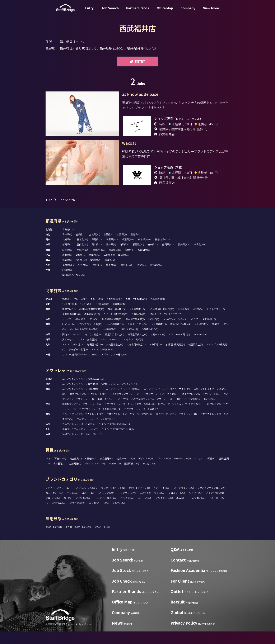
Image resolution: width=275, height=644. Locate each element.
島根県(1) (81, 267)
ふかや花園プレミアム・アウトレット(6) (152, 411)
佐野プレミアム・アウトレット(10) (88, 406)
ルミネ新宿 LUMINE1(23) (161, 322)
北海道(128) (68, 242)
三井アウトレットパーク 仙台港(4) (80, 396)
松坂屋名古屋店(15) (112, 332)
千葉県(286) (128, 252)
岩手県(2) (81, 247)
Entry (89, 11)
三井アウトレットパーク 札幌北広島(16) (83, 391)
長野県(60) (138, 257)
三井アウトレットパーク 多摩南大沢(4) (82, 401)
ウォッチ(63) (196, 505)
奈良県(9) (129, 262)
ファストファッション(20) (211, 500)
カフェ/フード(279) (99, 515)
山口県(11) (124, 267)
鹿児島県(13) (157, 277)
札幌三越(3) (97, 311)
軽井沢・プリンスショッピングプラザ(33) (180, 416)
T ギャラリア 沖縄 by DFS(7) (116, 367)
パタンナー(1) (164, 471)
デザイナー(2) (146, 471)
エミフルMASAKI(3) (110, 352)
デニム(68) (73, 505)
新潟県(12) (68, 257)
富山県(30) (82, 257)
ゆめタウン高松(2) (133, 352)
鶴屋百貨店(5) (196, 357)
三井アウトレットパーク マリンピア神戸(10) (130, 426)
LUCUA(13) (68, 337)
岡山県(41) (95, 267)
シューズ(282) (53, 510)
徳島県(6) (67, 272)
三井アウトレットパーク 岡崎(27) (141, 421)
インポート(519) (162, 500)
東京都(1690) (145, 252)
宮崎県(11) (141, 277)
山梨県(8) (124, 257)
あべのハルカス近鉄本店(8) (84, 342)
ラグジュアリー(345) (139, 500)
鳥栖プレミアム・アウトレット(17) (80, 442)
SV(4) (132, 471)
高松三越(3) (68, 352)
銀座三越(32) (69, 322)
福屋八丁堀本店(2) (115, 347)
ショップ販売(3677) (56, 471)
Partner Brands (138, 11)
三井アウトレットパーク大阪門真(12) (96, 432)
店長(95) (121, 471)
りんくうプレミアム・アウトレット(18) (83, 426)
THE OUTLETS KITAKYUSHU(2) (118, 442)
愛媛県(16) (96, 272)
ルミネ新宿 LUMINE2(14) (190, 322)
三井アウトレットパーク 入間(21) (161, 406)
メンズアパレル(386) (87, 500)
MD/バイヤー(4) (183, 471)
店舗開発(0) (75, 476)
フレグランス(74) (127, 505)
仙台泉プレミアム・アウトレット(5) (120, 396)
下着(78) (213, 510)
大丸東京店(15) (137, 322)
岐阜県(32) (153, 257)
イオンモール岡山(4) (179, 347)
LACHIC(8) (154, 332)
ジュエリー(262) (177, 505)
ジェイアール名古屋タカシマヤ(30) (80, 332)
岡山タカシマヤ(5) (72, 347)
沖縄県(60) (68, 282)
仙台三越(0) (86, 316)
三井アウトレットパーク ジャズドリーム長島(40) (129, 416)
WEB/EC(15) (115, 476)
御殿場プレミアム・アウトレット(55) (81, 416)
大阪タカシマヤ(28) (137, 337)
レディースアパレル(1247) (59, 500)
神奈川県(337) (162, 252)
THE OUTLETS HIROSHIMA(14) (115, 437)
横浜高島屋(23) (92, 327)
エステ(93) (145, 505)
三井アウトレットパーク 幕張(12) (123, 401)
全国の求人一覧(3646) (74, 287)
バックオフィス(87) (95, 476)
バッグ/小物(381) (215, 505)
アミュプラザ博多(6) (102, 362)
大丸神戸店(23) (110, 342)
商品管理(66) (107, 471)
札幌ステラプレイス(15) (75, 311)
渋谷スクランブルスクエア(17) (166, 327)
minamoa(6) (200, 347)
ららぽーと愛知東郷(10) (203, 332)
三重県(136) (200, 257)
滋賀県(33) (68, 262)
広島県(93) (109, 267)
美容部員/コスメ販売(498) (83, 471)
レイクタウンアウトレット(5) (125, 406)
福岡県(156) (68, 277)
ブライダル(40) (78, 515)
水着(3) (180, 510)
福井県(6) (111, 257)
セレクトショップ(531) (113, 500)
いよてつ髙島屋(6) (87, 352)
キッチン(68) (127, 510)
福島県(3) (135, 247)
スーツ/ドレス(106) (184, 500)
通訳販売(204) (132, 476)
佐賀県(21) (84, 277)
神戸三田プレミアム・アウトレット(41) (176, 426)
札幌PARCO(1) (158, 311)
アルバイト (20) (102, 539)
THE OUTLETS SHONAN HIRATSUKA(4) (197, 411)
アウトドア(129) (164, 510)
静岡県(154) (168, 257)
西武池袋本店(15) (117, 322)
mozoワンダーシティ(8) (175, 332)
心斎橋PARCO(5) (150, 342)
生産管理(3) (59, 476)
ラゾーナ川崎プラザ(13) (116, 327)
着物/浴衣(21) (59, 515)
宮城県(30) (95, 247)
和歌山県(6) (144, 262)
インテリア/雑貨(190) (106, 510)
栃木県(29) (82, 252)
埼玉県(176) (112, 252)
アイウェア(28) (84, 510)
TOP (49, 212)
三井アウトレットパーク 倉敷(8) (79, 437)
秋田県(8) (109, 247)
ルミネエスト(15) (216, 322)
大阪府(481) (99, 262)
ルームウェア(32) (196, 510)
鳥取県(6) (67, 267)
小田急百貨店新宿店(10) (92, 322)
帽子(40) (68, 510)
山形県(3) (122, 247)
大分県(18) (126, 277)
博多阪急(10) (156, 357)
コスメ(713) (88, 505)
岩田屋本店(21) (95, 357)
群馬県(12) (97, 252)
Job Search (110, 11)
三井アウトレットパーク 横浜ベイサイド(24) (167, 401)
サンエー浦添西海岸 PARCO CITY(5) (80, 367)
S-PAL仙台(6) (102, 316)
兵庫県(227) (115, 262)
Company (188, 11)
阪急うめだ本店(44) (180, 337)
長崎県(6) (98, 277)
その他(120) (119, 515)
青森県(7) (67, 247)
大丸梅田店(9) (201, 337)
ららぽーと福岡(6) (78, 362)
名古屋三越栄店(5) (135, 332)
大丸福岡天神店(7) (136, 357)
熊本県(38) (112, 277)
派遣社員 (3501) (54, 539)
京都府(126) (83, 262)
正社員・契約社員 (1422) (78, 539)
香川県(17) (81, 272)
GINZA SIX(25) (139, 327)
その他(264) (149, 476)
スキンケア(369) (106, 505)
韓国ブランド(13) (55, 505)
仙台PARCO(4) (69, 316)
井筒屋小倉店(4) (115, 357)
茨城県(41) (68, 252)
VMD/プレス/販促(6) (205, 471)
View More (211, 11)
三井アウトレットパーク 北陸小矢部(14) (100, 421)
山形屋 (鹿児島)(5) (176, 357)
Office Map (165, 11)
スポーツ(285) (145, 510)
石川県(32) (97, 257)
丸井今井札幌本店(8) (136, 311)
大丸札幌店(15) (114, 311)
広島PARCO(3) (158, 347)
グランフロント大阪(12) (90, 337)
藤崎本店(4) (119, 316)
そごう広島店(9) (93, 347)
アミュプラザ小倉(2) (73, 357)
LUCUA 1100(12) (129, 342)
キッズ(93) (160, 505)
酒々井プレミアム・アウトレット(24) (201, 406)
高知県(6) (110, 272)
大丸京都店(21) (159, 337)
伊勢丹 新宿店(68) (71, 327)
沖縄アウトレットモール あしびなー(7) (82, 447)
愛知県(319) (184, 257)
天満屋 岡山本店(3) (137, 347)
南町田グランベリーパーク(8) (113, 411)
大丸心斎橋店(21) (115, 337)
